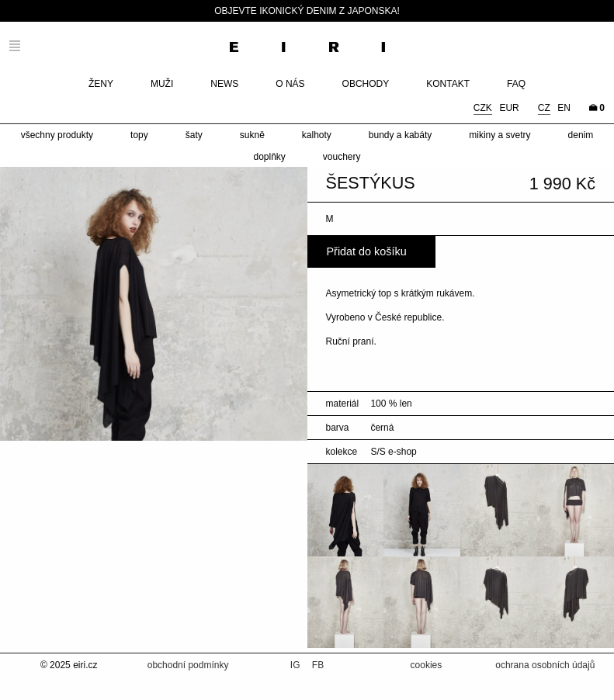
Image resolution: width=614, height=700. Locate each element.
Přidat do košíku (367, 251)
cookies (427, 665)
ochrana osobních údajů (545, 665)
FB (318, 665)
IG (297, 665)
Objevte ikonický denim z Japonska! (307, 11)
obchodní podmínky (188, 665)
